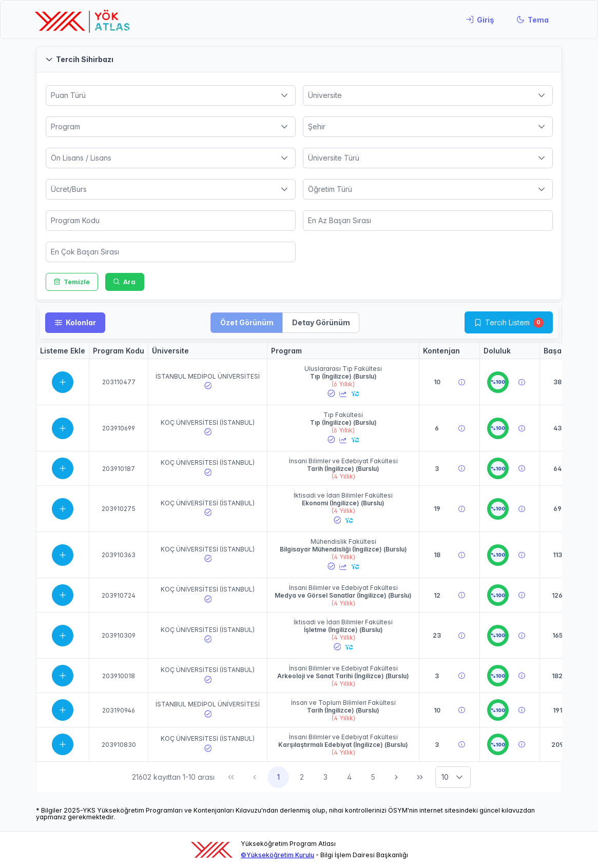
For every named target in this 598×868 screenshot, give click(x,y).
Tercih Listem (507, 322)
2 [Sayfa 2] (302, 777)
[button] (299, 59)
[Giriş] (480, 19)
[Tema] (533, 19)
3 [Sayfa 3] (325, 777)
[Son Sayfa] (420, 777)
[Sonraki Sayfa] (396, 777)
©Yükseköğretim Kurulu (277, 855)
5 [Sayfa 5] (373, 777)
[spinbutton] (171, 221)
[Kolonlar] (75, 323)
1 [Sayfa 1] (278, 777)
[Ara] (125, 282)
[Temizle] (72, 282)
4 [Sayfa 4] (349, 777)
